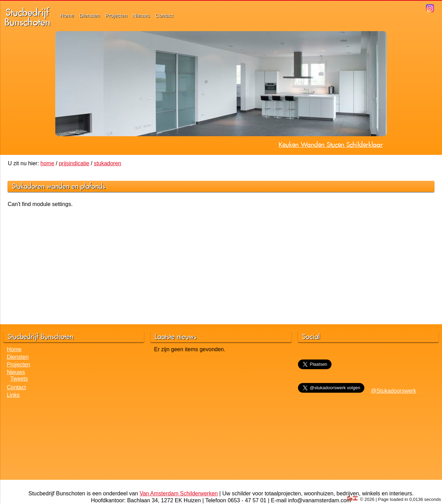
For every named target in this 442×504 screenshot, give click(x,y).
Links (13, 395)
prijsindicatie (74, 163)
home (47, 163)
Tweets (19, 379)
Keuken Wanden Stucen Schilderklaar (331, 144)
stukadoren (108, 163)
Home (67, 15)
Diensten (90, 15)
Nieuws (141, 15)
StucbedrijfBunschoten (27, 17)
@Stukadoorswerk (393, 391)
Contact (164, 15)
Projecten (116, 15)
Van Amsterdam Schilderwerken (179, 493)
